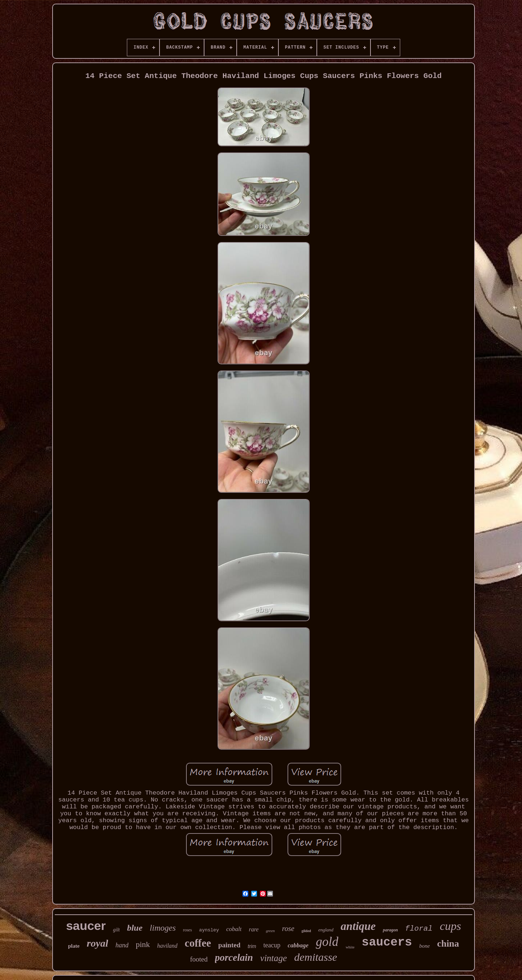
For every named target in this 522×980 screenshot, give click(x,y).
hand (122, 945)
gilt (117, 930)
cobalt (234, 929)
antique (358, 926)
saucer (86, 926)
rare (254, 929)
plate (74, 946)
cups (450, 926)
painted (229, 945)
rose (288, 928)
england (326, 930)
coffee (198, 943)
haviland (167, 946)
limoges (163, 928)
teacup (272, 945)
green (270, 931)
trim (252, 946)
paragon (390, 930)
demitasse (315, 957)
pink (143, 944)
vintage (274, 958)
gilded (306, 931)
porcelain (234, 958)
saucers (387, 942)
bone (424, 946)
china (448, 944)
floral (419, 929)
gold (327, 942)
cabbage (298, 945)
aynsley (209, 930)
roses (188, 930)
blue (135, 928)
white (350, 947)
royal (97, 943)
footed (199, 959)
